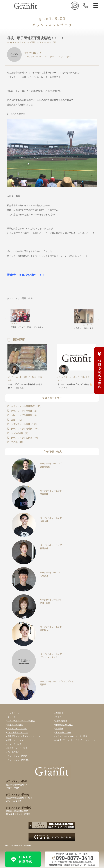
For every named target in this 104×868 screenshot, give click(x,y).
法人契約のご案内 (63, 732)
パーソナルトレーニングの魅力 (21, 721)
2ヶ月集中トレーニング (18, 732)
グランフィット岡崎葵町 (26, 406)
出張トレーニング (15, 740)
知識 (17, 420)
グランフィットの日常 (47, 42)
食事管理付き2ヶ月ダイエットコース (24, 736)
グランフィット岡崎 (26, 42)
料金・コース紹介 (15, 725)
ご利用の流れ (13, 752)
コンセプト (12, 717)
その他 (17, 442)
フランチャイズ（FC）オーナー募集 (71, 736)
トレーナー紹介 (14, 744)
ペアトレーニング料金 (17, 728)
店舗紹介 (59, 713)
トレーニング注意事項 (24, 415)
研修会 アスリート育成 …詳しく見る (27, 327)
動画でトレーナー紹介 (17, 748)
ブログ (58, 717)
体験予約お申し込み (64, 725)
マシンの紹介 (20, 433)
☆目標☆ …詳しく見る (84, 328)
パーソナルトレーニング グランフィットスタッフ (49, 57)
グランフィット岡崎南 (25, 429)
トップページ (13, 713)
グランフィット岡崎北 (24, 411)
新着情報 (59, 728)
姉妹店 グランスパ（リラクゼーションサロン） (76, 740)
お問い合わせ (61, 721)
